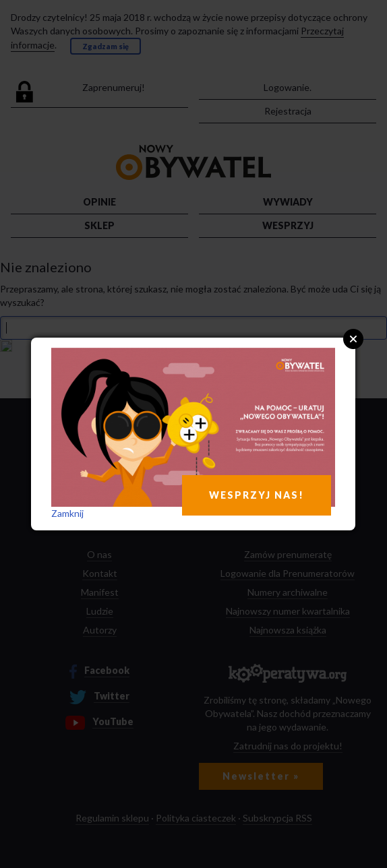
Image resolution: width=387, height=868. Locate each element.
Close (353, 339)
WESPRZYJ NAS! (257, 495)
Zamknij (67, 513)
